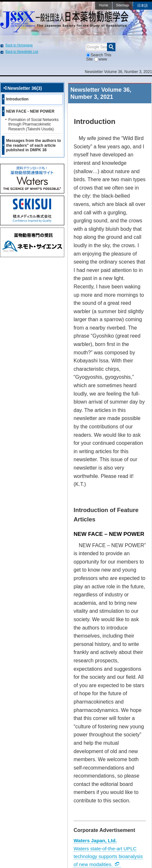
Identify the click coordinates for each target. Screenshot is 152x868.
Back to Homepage (19, 45)
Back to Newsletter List (22, 52)
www (101, 59)
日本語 (143, 5)
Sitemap (122, 5)
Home (103, 5)
